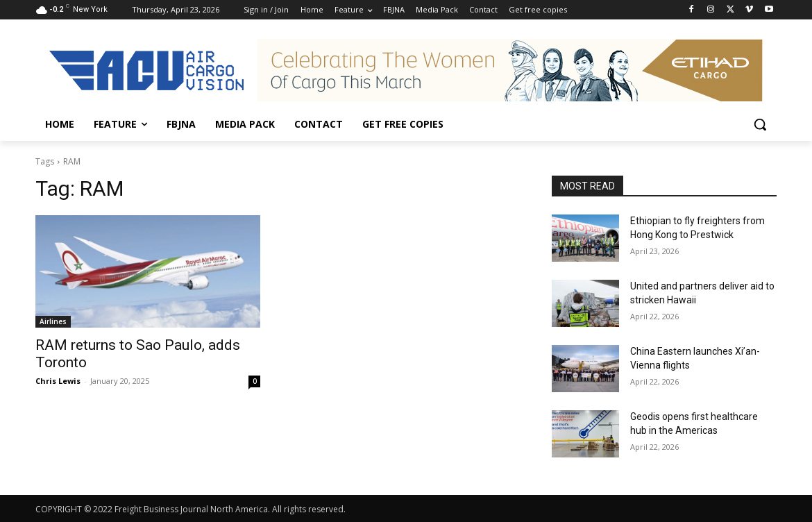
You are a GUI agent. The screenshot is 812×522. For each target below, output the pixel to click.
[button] (760, 124)
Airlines (53, 321)
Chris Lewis (58, 381)
